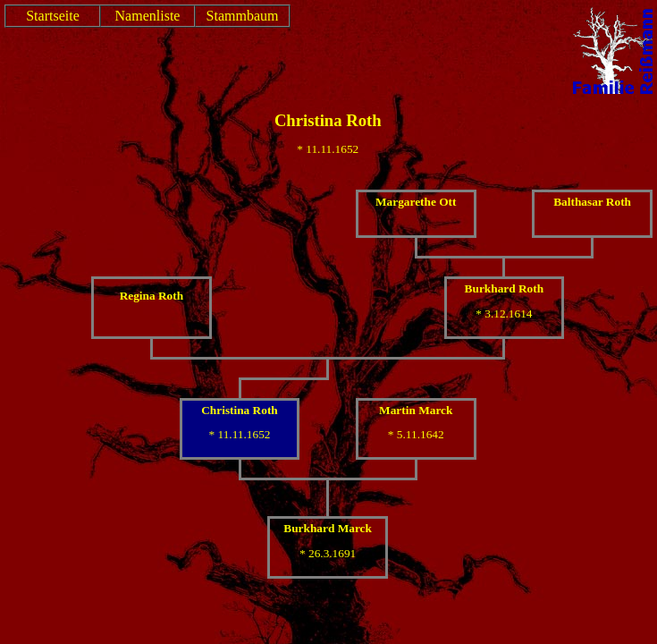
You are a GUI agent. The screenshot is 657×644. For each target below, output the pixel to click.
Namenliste (148, 16)
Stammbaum (243, 16)
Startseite (53, 16)
